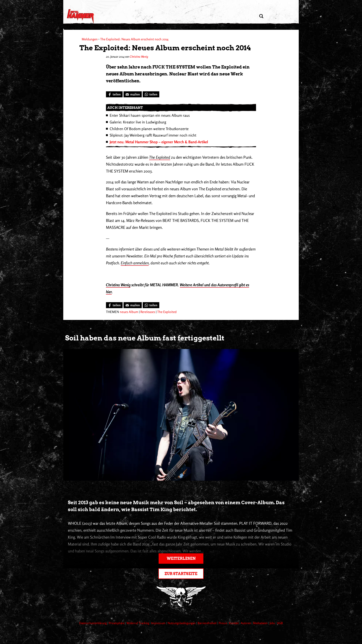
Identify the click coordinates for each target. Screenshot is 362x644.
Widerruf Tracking (138, 623)
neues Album (129, 312)
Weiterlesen (181, 559)
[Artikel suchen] (261, 16)
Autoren (246, 623)
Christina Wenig (139, 57)
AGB (280, 623)
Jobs (273, 623)
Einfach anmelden (135, 263)
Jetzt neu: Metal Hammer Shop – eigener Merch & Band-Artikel (159, 142)
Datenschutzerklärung (93, 623)
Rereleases (148, 312)
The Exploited (160, 157)
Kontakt (234, 623)
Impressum (159, 623)
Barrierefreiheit (207, 623)
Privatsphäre (117, 623)
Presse (223, 623)
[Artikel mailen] (133, 94)
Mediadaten (261, 623)
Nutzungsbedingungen (182, 623)
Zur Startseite (181, 574)
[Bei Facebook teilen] (114, 94)
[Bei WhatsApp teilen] (151, 94)
